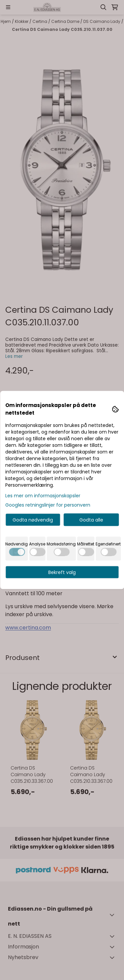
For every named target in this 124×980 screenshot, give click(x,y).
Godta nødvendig (33, 520)
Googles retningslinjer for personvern (48, 505)
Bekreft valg (62, 572)
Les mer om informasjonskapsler (43, 496)
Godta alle (91, 520)
